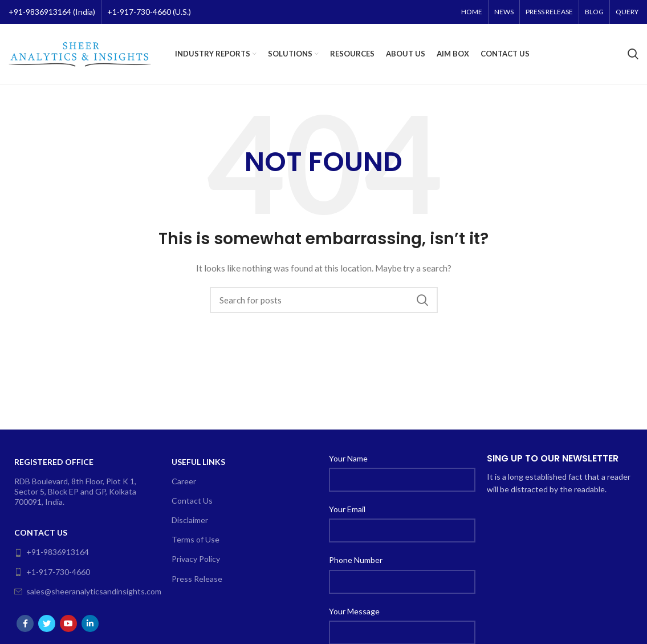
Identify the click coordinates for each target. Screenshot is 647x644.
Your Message (354, 611)
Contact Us (41, 532)
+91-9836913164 (52, 552)
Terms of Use (196, 539)
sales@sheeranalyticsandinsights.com (84, 591)
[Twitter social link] (47, 623)
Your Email (347, 509)
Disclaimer (190, 520)
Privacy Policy (196, 559)
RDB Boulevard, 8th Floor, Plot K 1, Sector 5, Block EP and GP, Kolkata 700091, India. (75, 491)
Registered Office (54, 462)
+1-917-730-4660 (52, 572)
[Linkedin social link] (90, 623)
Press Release (197, 579)
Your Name (348, 458)
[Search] (633, 54)
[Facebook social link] (25, 623)
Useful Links (198, 462)
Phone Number (356, 560)
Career (184, 481)
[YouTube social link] (68, 623)
